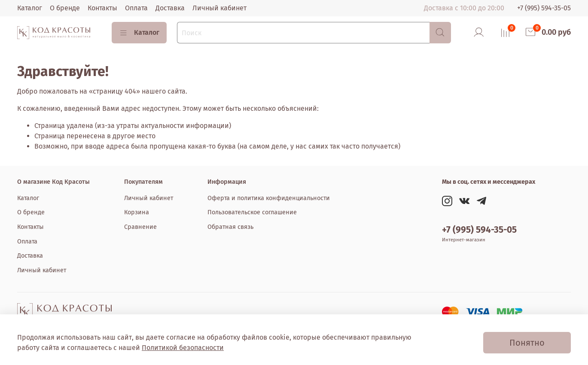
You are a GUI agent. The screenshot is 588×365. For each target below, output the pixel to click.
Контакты (102, 8)
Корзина (137, 212)
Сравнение (140, 227)
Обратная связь (230, 227)
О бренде (65, 8)
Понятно (527, 343)
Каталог (30, 8)
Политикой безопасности (183, 348)
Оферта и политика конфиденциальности (269, 198)
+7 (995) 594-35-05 (544, 8)
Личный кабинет (219, 8)
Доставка (170, 8)
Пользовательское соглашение (252, 212)
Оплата (136, 8)
